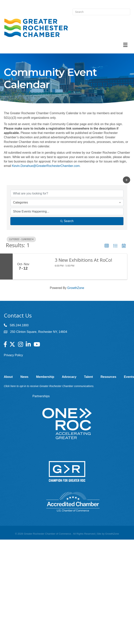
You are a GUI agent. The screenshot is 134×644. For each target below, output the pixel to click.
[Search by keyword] (67, 194)
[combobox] (67, 203)
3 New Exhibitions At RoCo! (84, 260)
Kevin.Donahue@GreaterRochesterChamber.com (46, 166)
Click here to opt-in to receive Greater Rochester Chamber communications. (49, 386)
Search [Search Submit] (67, 221)
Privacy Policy (13, 355)
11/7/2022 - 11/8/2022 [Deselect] (21, 239)
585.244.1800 (19, 325)
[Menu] (125, 45)
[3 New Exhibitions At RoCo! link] (42, 267)
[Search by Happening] (67, 212)
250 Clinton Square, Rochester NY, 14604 (39, 332)
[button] (127, 180)
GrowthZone (76, 288)
